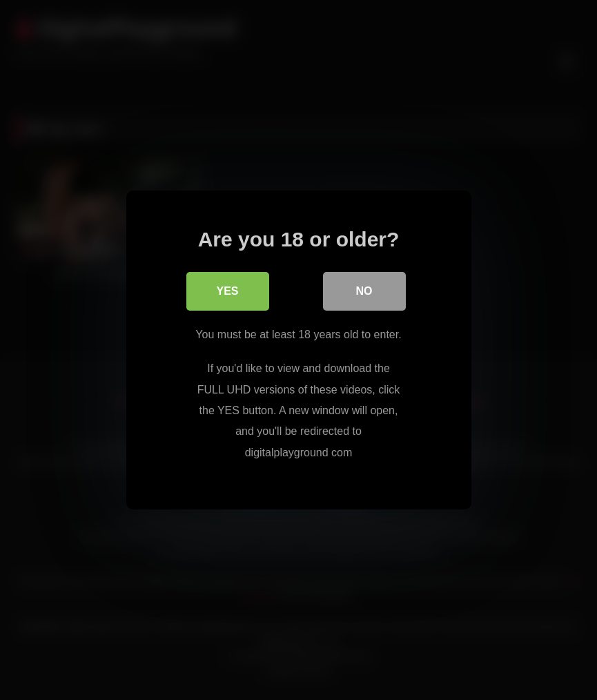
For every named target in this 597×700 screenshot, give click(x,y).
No (364, 291)
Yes (227, 291)
